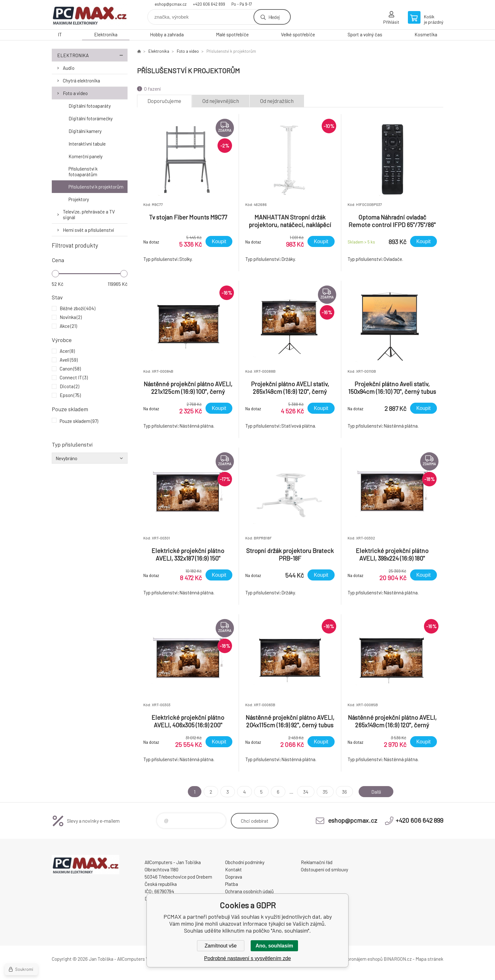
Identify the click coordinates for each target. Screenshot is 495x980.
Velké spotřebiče (298, 34)
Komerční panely (86, 156)
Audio (69, 68)
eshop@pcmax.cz (171, 4)
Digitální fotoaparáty (90, 106)
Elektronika (106, 34)
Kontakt (233, 869)
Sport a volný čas (365, 34)
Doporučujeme (164, 101)
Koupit (219, 241)
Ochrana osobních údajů (249, 891)
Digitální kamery (85, 131)
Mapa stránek (429, 959)
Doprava (234, 877)
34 (305, 792)
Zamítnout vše (221, 946)
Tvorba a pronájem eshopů (356, 959)
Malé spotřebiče (232, 34)
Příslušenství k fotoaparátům (83, 171)
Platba (232, 884)
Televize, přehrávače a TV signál (89, 214)
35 (325, 792)
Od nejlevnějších (221, 101)
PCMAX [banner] (90, 15)
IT (60, 34)
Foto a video (75, 93)
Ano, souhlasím (274, 946)
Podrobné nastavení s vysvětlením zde (248, 958)
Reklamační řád (317, 862)
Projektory (79, 199)
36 (344, 792)
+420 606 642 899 (209, 4)
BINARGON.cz (398, 959)
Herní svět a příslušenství (88, 230)
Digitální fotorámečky (91, 118)
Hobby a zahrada (167, 34)
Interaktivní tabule (87, 144)
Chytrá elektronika (81, 81)
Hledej (274, 17)
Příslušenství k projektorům (96, 187)
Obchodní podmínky (245, 862)
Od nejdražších (277, 101)
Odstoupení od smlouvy (325, 869)
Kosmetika (426, 34)
